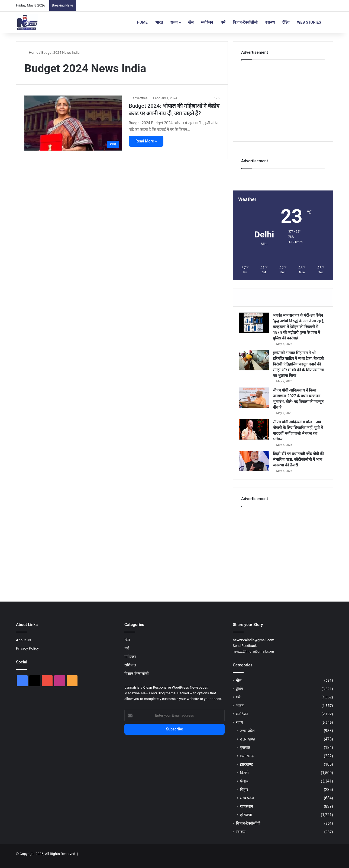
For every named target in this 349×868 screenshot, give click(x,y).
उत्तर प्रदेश (247, 735)
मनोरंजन (207, 22)
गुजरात (245, 752)
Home (142, 22)
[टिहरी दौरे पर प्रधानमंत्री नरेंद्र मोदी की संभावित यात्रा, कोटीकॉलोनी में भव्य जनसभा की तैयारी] (256, 463)
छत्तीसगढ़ (247, 760)
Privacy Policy (27, 653)
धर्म (223, 22)
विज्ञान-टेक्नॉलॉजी (245, 22)
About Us (24, 644)
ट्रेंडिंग (286, 22)
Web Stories (309, 22)
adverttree (140, 98)
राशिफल (130, 669)
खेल (191, 22)
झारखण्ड (247, 769)
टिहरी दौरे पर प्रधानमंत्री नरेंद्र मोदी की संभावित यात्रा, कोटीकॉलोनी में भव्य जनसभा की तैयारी (298, 462)
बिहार (244, 794)
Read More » (146, 141)
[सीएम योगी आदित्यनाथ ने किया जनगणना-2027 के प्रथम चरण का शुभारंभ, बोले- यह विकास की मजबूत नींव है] (256, 400)
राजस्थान (247, 811)
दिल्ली (244, 777)
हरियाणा (246, 819)
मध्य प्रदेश (247, 802)
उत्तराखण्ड (248, 743)
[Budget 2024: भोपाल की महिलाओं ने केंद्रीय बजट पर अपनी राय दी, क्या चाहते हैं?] (73, 123)
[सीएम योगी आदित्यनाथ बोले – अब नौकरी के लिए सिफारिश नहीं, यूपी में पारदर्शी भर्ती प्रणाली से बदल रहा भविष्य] (256, 432)
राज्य (174, 22)
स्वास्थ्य (270, 22)
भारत (159, 22)
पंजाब (244, 786)
